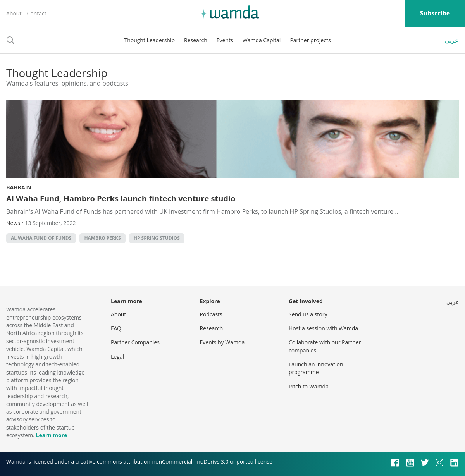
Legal (117, 357)
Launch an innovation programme (316, 368)
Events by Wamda (222, 342)
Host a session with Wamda (323, 328)
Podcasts (211, 314)
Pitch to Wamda (309, 386)
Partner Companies (135, 342)
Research (196, 40)
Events (225, 40)
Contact (36, 13)
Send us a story (308, 314)
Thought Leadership (149, 40)
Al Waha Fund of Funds (41, 238)
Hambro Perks (102, 238)
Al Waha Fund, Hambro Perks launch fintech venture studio (121, 198)
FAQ (116, 328)
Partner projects (310, 40)
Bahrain (19, 187)
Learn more (51, 435)
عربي (452, 40)
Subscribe (435, 13)
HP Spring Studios (157, 238)
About (14, 13)
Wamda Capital (262, 40)
